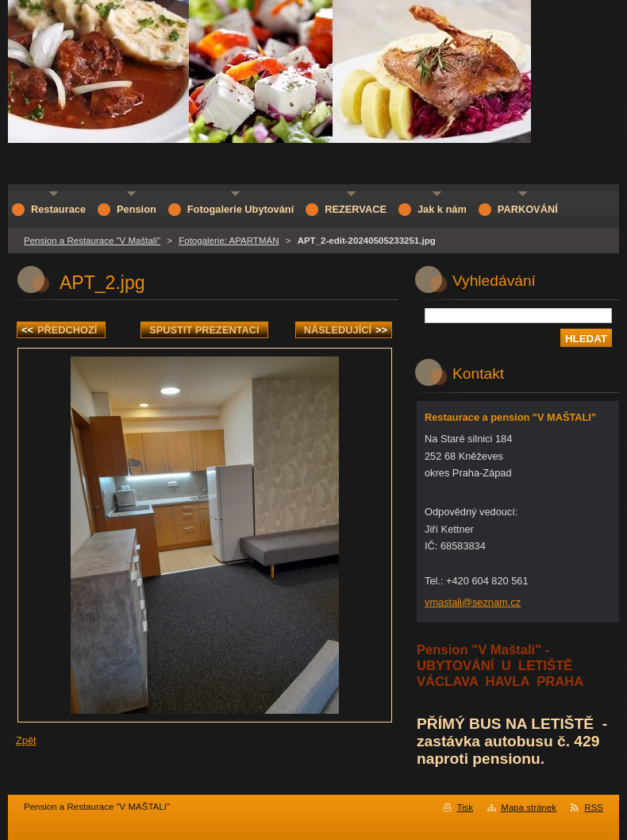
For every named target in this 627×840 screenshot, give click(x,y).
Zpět (26, 740)
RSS (594, 807)
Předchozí (59, 330)
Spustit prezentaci (204, 330)
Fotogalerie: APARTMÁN (229, 241)
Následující (346, 330)
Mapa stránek (529, 807)
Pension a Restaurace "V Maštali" (92, 241)
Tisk (465, 807)
